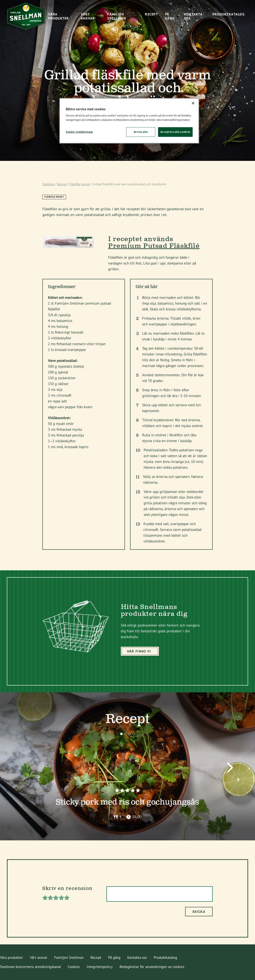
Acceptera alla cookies (175, 132)
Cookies (74, 967)
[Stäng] (193, 103)
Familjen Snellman (69, 957)
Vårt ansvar (39, 957)
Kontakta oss (137, 957)
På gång (114, 957)
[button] (121, 734)
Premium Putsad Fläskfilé (154, 246)
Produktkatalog (165, 957)
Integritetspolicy (100, 967)
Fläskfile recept (80, 184)
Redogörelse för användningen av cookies (152, 967)
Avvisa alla (141, 132)
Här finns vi (139, 651)
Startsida (48, 184)
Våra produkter (12, 957)
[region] (129, 121)
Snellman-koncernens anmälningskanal (30, 967)
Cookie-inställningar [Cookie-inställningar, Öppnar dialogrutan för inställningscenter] (79, 132)
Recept (62, 184)
